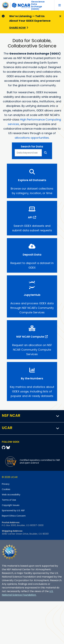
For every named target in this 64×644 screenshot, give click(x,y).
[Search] (46, 153)
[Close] (60, 16)
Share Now (17, 28)
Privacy (6, 484)
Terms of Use (9, 500)
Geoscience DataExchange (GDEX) (38, 5)
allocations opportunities (32, 138)
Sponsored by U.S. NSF (13, 510)
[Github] (4, 448)
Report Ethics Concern (14, 516)
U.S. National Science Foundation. (28, 593)
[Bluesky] (8, 448)
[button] (58, 416)
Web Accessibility (11, 495)
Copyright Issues (11, 505)
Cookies (6, 489)
